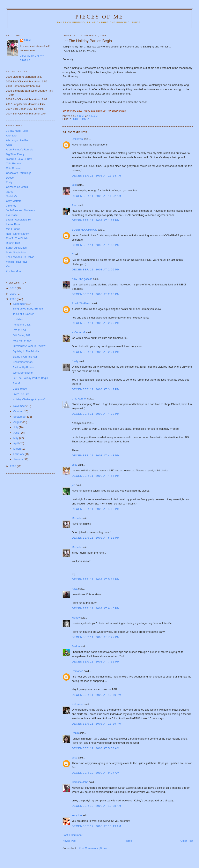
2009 (13, 294)
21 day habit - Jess (17, 131)
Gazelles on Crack (17, 187)
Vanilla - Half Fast (16, 262)
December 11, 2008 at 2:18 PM (96, 294)
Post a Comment (72, 835)
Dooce (10, 178)
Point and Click (21, 325)
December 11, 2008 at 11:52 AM (97, 196)
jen (73, 485)
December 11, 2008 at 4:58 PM (96, 509)
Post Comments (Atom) (93, 848)
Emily (75, 361)
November (20, 406)
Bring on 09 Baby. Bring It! (28, 309)
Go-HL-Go (12, 196)
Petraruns (78, 704)
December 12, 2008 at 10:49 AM (97, 826)
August (18, 422)
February (19, 454)
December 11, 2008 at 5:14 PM (96, 579)
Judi (74, 185)
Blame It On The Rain (25, 357)
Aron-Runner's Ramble (20, 149)
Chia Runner (13, 163)
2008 (13, 299)
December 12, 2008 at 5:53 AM (96, 748)
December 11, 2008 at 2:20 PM (96, 323)
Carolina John (80, 782)
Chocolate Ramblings (19, 173)
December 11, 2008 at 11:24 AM (97, 176)
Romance (78, 671)
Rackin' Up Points (23, 367)
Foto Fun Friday (22, 341)
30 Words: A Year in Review (29, 346)
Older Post (187, 841)
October (19, 411)
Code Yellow (20, 389)
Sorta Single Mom (17, 252)
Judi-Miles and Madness (20, 210)
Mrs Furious (13, 229)
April (16, 443)
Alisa (75, 589)
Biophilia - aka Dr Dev (19, 159)
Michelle (77, 518)
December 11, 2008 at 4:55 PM (96, 476)
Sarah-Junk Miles (16, 248)
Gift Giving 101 (21, 335)
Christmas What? (23, 362)
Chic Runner (79, 399)
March (17, 449)
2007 (13, 466)
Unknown (77, 139)
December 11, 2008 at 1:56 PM (96, 245)
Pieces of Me (99, 17)
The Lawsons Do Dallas (20, 257)
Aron (75, 205)
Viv (8, 266)
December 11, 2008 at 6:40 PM (96, 608)
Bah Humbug (81, 119)
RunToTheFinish (82, 303)
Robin (75, 733)
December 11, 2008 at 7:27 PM (96, 637)
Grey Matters (14, 201)
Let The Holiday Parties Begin (30, 378)
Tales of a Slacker (23, 314)
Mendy (76, 618)
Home (128, 841)
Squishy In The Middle (26, 351)
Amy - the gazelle (82, 279)
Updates (17, 319)
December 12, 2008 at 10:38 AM (97, 806)
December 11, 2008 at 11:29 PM (97, 724)
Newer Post (69, 841)
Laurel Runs (13, 224)
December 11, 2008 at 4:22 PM (96, 414)
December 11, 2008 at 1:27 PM (96, 220)
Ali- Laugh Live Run (18, 140)
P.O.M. (28, 40)
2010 (13, 288)
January (19, 459)
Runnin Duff (13, 243)
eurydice (77, 815)
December (20, 304)
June (17, 433)
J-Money (11, 206)
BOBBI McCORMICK (84, 230)
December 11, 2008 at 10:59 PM (97, 695)
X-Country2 (79, 332)
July (16, 427)
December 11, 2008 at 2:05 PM (96, 270)
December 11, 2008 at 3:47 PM (96, 389)
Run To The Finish (17, 238)
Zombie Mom (14, 271)
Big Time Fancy (15, 154)
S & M (16, 383)
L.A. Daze (12, 215)
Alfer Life (11, 136)
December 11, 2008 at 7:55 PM (96, 662)
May (16, 438)
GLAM (10, 192)
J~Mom (76, 646)
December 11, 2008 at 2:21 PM (96, 352)
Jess (75, 465)
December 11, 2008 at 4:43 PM (96, 455)
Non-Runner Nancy (17, 234)
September (20, 417)
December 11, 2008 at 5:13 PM (96, 538)
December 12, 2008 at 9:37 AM (96, 773)
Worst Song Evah (23, 373)
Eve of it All (19, 330)
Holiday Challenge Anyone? (29, 399)
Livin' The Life (21, 394)
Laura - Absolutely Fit (19, 220)
